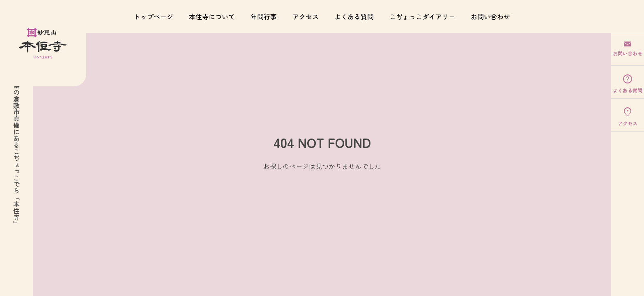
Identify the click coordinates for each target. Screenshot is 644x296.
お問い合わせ (490, 16)
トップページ (154, 16)
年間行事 (264, 16)
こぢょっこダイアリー (422, 16)
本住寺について (212, 16)
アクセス (306, 16)
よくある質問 (354, 16)
